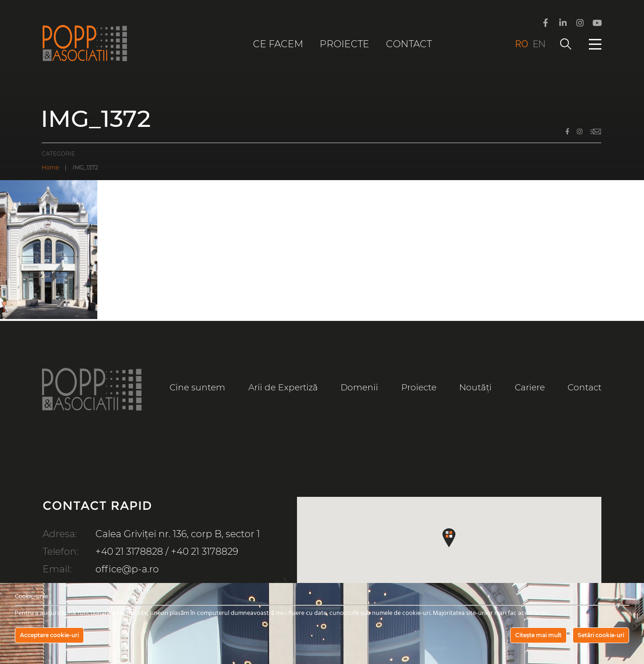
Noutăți (475, 387)
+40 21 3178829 (205, 551)
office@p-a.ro (127, 569)
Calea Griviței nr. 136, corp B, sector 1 (178, 534)
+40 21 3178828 (129, 551)
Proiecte (344, 44)
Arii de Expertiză (283, 387)
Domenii (359, 387)
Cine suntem (197, 387)
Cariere (530, 387)
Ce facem (278, 44)
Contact (409, 44)
